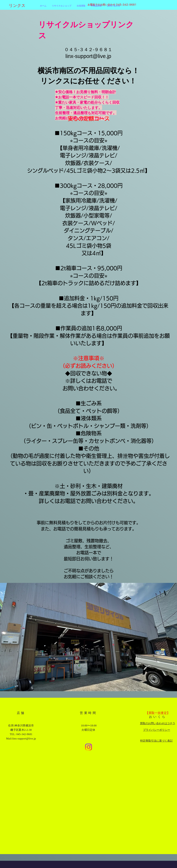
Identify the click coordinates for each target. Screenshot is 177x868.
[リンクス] (24, 6)
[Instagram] (88, 747)
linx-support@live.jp (88, 56)
